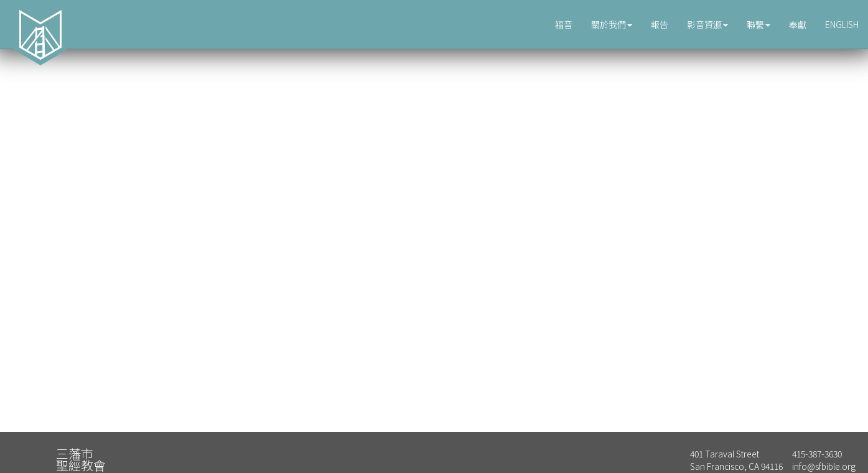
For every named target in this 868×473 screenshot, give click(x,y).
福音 (564, 24)
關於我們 (612, 24)
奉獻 (798, 24)
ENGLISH (842, 24)
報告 (660, 24)
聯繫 (758, 24)
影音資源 (707, 24)
